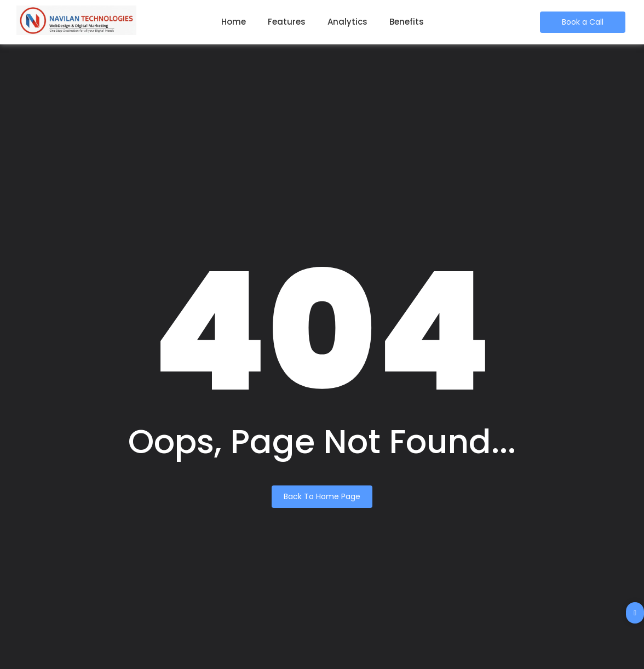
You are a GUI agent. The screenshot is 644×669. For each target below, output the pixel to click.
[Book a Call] (583, 22)
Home (234, 22)
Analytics (347, 22)
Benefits (407, 22)
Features (287, 22)
